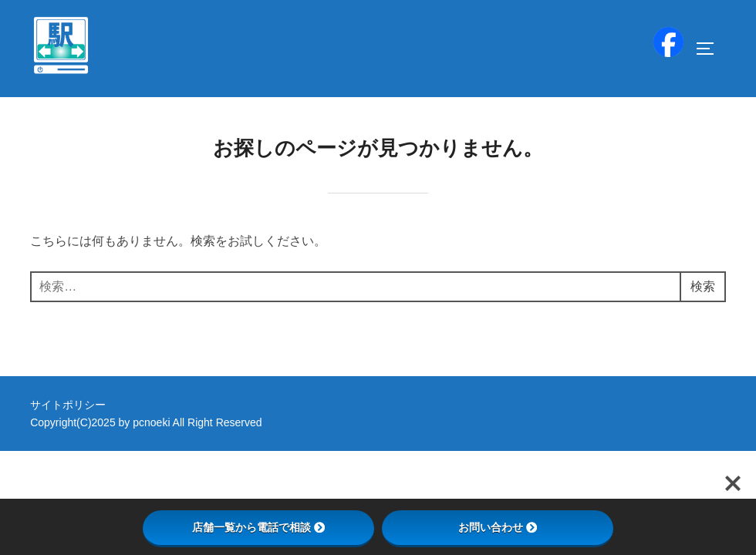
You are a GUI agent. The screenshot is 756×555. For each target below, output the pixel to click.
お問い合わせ (498, 527)
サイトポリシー (68, 405)
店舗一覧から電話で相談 (258, 527)
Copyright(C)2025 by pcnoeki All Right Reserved (146, 422)
